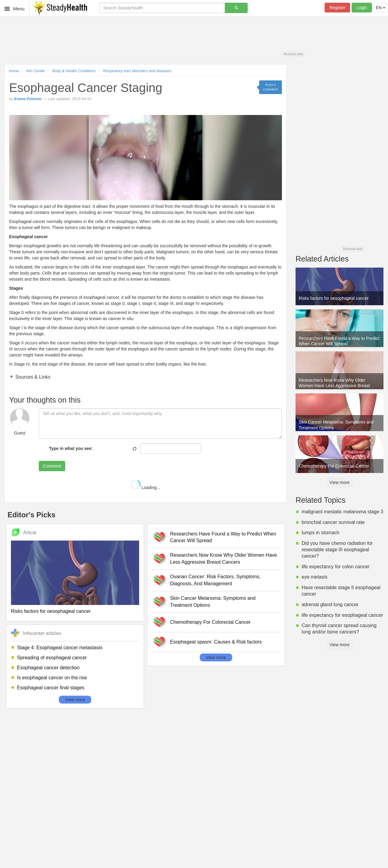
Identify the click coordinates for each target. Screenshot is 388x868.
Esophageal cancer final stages (51, 688)
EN (381, 8)
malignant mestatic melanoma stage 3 (342, 512)
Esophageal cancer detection (48, 668)
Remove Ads (293, 54)
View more (75, 700)
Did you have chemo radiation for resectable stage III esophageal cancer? (337, 550)
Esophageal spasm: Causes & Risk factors (216, 642)
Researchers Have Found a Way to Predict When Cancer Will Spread (223, 537)
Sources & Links (32, 377)
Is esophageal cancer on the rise (52, 678)
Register (337, 8)
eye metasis (314, 577)
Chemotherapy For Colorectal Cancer (210, 622)
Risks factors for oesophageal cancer (51, 611)
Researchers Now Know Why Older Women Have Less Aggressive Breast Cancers (224, 559)
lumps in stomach (321, 533)
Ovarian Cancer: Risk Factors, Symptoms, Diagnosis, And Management (215, 580)
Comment (52, 466)
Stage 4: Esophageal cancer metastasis (60, 648)
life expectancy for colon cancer (336, 567)
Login (362, 8)
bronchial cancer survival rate (333, 522)
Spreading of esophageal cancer (52, 658)
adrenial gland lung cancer (330, 605)
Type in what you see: (71, 448)
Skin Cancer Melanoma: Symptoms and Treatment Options (213, 602)
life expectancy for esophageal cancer (342, 615)
